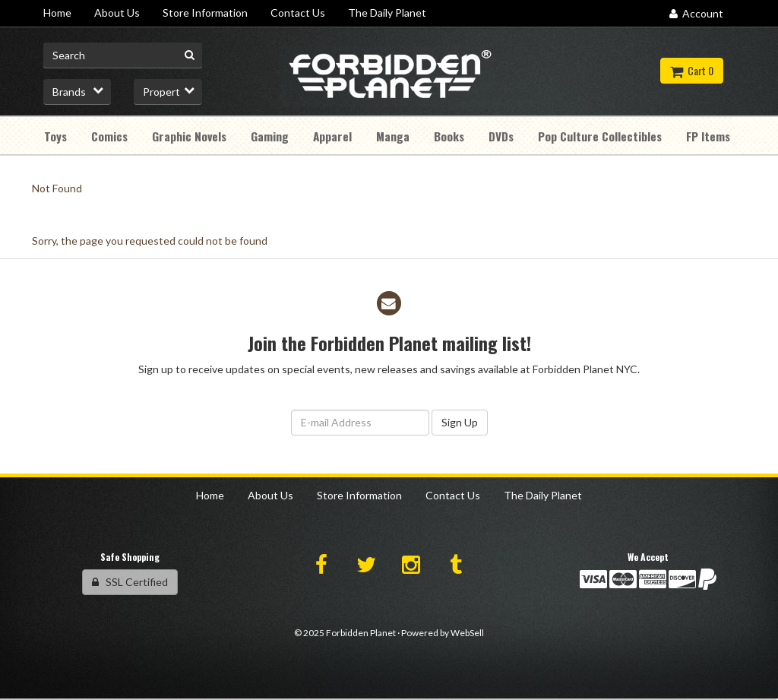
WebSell (467, 633)
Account (696, 13)
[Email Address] (360, 423)
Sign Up (460, 422)
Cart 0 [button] (692, 70)
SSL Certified (130, 582)
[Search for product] (123, 55)
